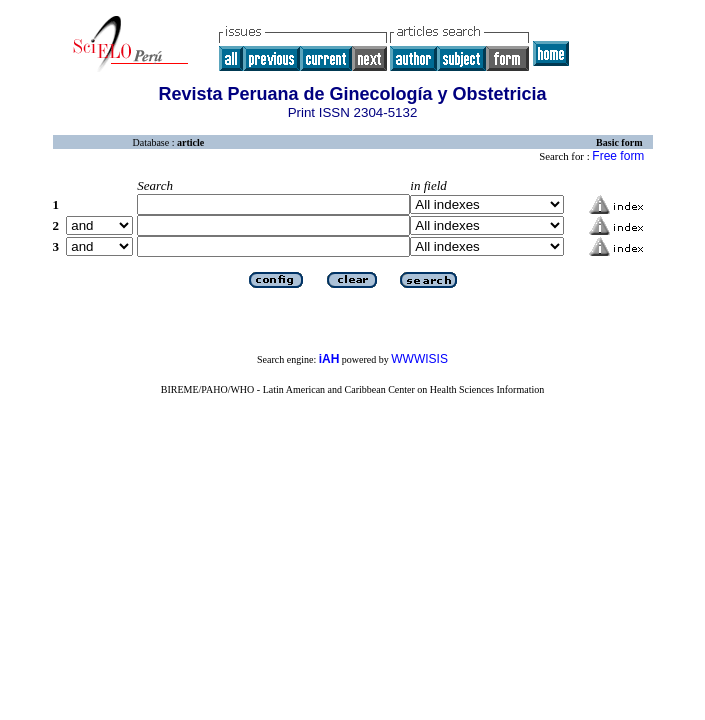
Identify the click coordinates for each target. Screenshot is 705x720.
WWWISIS (419, 359)
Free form (618, 156)
